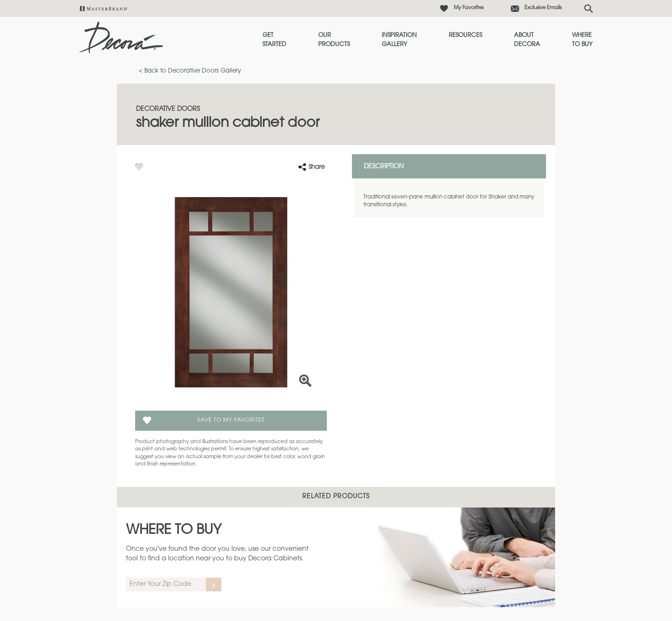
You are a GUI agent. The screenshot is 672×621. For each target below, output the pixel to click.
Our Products (334, 40)
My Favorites (469, 8)
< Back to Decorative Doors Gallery (190, 71)
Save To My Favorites (231, 420)
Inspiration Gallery (399, 40)
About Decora (527, 40)
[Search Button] (588, 9)
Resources (465, 35)
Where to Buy (582, 40)
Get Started (274, 40)
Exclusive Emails (543, 8)
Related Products (336, 497)
